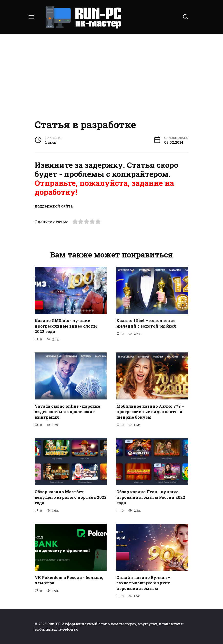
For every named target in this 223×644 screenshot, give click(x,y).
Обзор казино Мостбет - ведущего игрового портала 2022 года (71, 497)
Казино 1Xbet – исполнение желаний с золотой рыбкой (146, 323)
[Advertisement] (111, 76)
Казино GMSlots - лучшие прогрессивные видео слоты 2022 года (66, 326)
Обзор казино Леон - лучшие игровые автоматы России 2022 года (151, 497)
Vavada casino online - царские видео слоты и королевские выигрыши (67, 411)
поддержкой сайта (54, 206)
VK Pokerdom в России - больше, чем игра (69, 580)
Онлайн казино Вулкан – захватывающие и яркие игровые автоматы (143, 583)
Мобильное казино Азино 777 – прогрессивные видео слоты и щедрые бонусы (150, 411)
